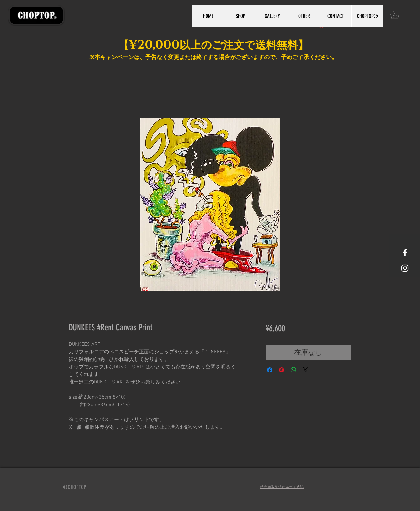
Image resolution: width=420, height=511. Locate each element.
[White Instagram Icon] (405, 268)
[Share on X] (305, 370)
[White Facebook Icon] (405, 253)
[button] (398, 15)
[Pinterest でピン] (282, 370)
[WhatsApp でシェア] (293, 370)
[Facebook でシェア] (270, 370)
